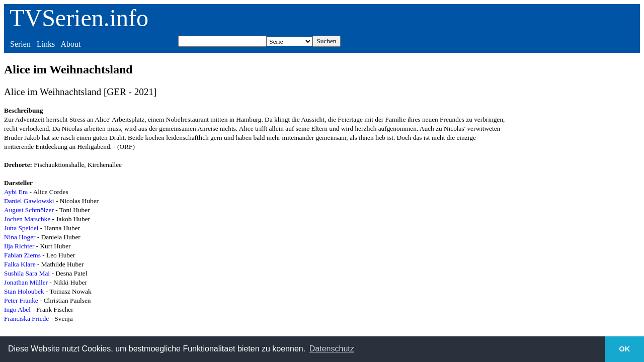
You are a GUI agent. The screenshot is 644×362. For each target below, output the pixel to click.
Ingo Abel (17, 309)
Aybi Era (16, 192)
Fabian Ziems (22, 255)
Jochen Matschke (27, 219)
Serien (20, 44)
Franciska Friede (26, 319)
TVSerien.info (79, 18)
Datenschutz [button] (332, 349)
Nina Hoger (20, 237)
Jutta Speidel (21, 228)
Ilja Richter (19, 246)
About (70, 44)
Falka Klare (20, 264)
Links (46, 44)
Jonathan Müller (26, 282)
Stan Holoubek (24, 291)
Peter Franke (21, 300)
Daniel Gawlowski (29, 201)
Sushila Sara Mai (27, 273)
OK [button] (625, 349)
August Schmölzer (29, 210)
